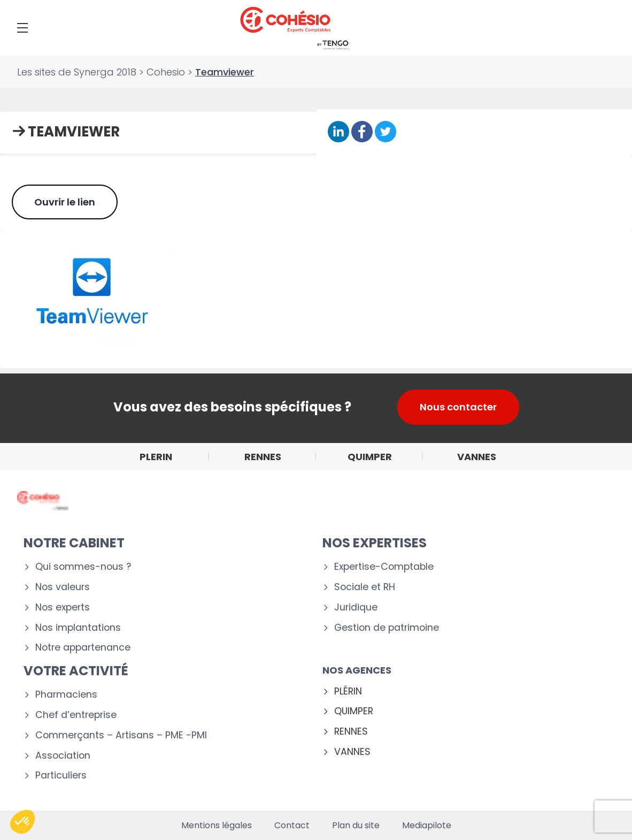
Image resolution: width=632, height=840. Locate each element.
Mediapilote (427, 826)
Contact (292, 826)
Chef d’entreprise (76, 715)
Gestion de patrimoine (387, 628)
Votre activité (76, 671)
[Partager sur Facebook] (362, 132)
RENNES (351, 732)
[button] (22, 822)
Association (63, 756)
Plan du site (356, 826)
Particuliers (61, 776)
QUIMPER (354, 711)
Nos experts (63, 608)
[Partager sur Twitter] (386, 132)
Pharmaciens (66, 695)
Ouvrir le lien (65, 202)
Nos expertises (375, 543)
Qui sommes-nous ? (83, 567)
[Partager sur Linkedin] (338, 132)
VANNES (352, 752)
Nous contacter (458, 407)
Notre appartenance (83, 648)
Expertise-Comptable (384, 567)
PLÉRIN (348, 692)
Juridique (356, 608)
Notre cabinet (74, 543)
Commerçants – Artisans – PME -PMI (121, 735)
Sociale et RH (365, 587)
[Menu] (22, 28)
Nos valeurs (63, 587)
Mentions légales (217, 826)
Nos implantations (78, 628)
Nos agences (357, 670)
